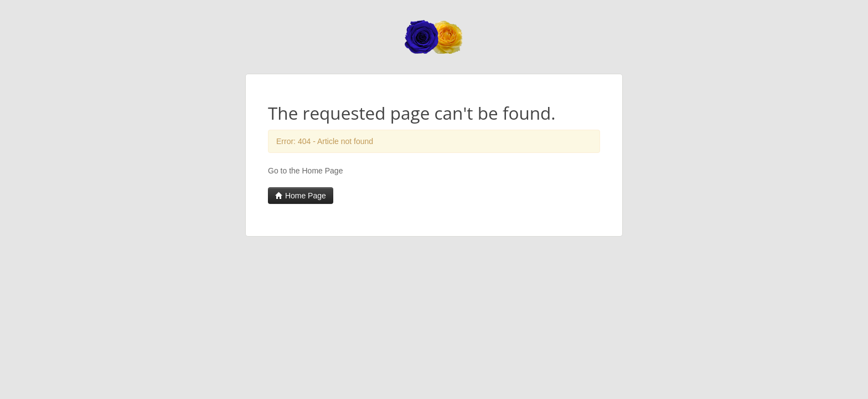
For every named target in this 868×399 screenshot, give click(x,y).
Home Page (301, 196)
